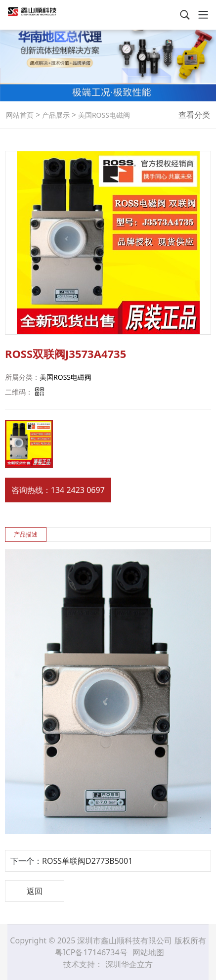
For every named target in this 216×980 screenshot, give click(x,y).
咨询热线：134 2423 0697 (58, 490)
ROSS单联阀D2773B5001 (87, 861)
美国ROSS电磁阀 (103, 115)
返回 (35, 891)
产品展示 (55, 115)
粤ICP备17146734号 (92, 952)
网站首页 (20, 115)
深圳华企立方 (129, 964)
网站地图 (148, 952)
